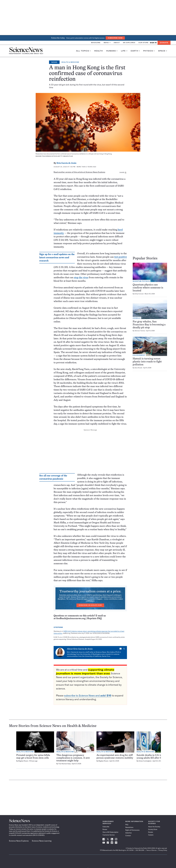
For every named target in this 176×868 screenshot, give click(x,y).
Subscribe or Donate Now (90, 605)
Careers (151, 835)
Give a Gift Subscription (110, 832)
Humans (112, 51)
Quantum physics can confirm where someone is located (148, 288)
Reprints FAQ (94, 619)
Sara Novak (138, 368)
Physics (149, 51)
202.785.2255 (140, 850)
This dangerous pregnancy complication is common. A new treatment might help (73, 758)
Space (163, 51)
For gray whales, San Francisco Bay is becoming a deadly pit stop (149, 325)
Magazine (96, 43)
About (117, 43)
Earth (135, 51)
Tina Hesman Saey (65, 764)
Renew (105, 829)
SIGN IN (153, 43)
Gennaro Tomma (140, 331)
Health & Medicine (70, 62)
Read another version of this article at (79, 172)
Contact (128, 836)
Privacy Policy (163, 850)
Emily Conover (139, 294)
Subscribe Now (115, 38)
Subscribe (106, 827)
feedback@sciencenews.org (71, 619)
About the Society (154, 827)
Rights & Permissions (132, 830)
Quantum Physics (141, 281)
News (54, 62)
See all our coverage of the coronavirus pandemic (53, 477)
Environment (139, 355)
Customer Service (109, 835)
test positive (121, 257)
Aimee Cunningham (145, 761)
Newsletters (129, 827)
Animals (137, 318)
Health (98, 51)
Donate (164, 43)
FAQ (127, 825)
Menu (107, 43)
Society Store (153, 829)
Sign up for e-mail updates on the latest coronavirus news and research (57, 258)
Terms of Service (151, 850)
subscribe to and (88, 695)
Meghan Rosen (23, 761)
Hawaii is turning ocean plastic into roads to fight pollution (147, 362)
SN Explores (129, 43)
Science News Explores (19, 841)
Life (124, 51)
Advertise (129, 833)
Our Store (143, 43)
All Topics (83, 51)
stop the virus (81, 278)
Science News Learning (42, 841)
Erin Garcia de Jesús (66, 163)
